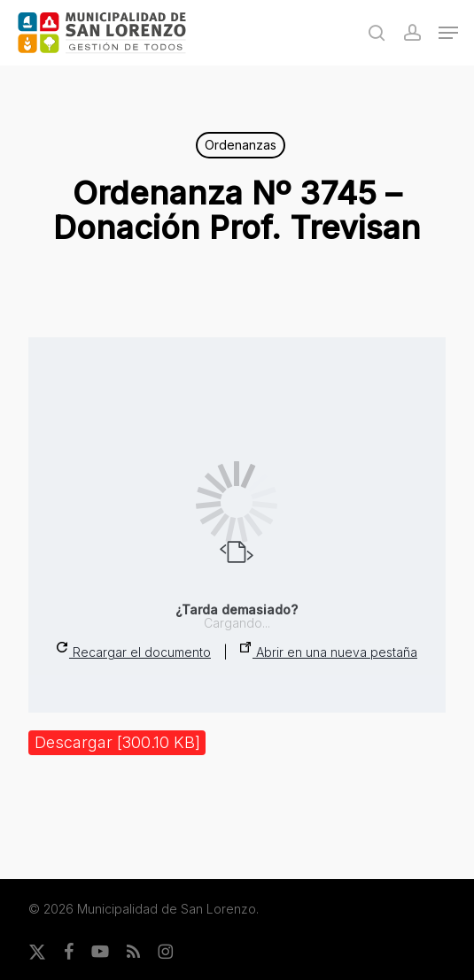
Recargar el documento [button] (134, 651)
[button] (448, 33)
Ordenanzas (241, 145)
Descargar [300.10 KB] (117, 742)
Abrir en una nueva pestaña (329, 651)
